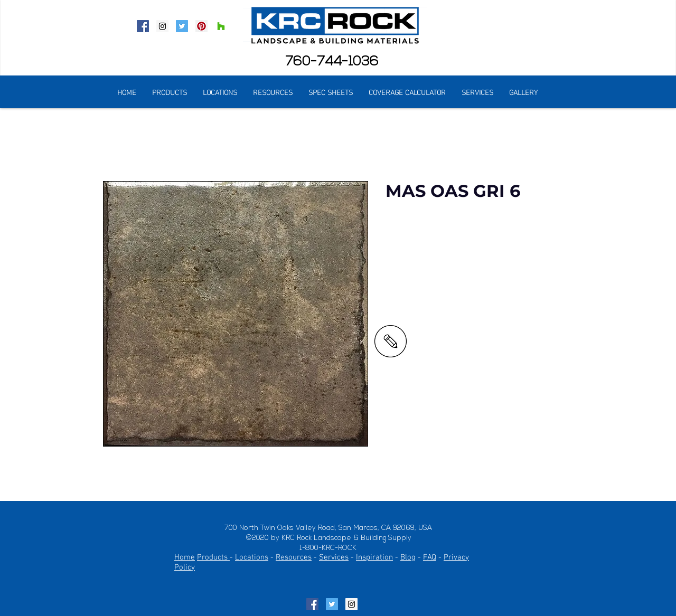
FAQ (430, 557)
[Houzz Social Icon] (221, 26)
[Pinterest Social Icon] (201, 26)
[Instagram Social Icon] (162, 26)
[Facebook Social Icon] (143, 26)
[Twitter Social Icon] (182, 26)
